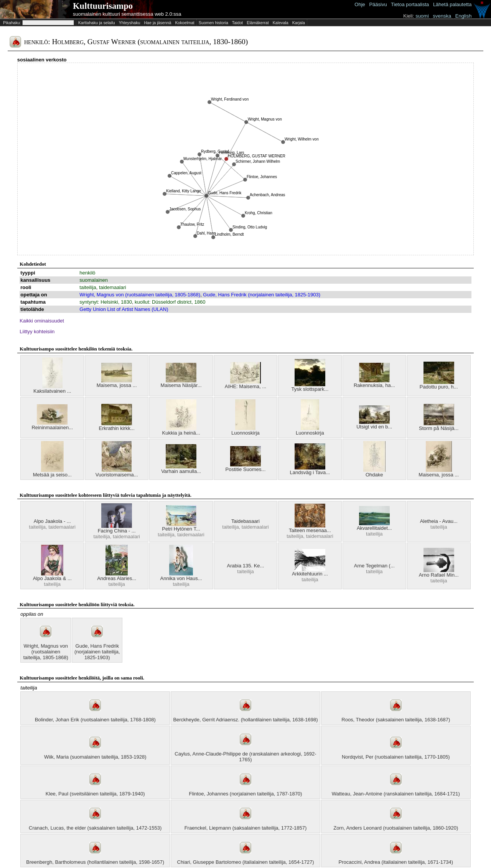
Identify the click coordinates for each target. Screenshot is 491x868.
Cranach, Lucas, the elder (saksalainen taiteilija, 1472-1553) (95, 828)
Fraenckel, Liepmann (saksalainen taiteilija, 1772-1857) (246, 828)
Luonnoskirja (245, 433)
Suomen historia (213, 23)
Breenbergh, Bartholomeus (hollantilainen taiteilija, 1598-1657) (95, 862)
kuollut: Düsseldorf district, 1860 (170, 302)
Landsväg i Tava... (310, 472)
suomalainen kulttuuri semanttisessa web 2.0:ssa (127, 14)
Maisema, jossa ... (117, 385)
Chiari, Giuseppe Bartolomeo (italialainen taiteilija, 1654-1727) (246, 862)
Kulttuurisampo (103, 6)
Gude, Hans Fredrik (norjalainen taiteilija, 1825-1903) (262, 295)
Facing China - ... (117, 531)
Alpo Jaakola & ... (52, 578)
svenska (442, 16)
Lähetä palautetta (452, 4)
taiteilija (88, 287)
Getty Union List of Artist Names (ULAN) (124, 309)
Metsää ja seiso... (52, 475)
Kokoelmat (185, 23)
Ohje (360, 4)
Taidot (237, 23)
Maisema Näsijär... (181, 385)
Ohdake (374, 475)
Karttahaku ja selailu (97, 23)
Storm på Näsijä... (439, 428)
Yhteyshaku (130, 23)
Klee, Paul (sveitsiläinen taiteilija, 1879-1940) (95, 794)
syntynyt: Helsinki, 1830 (106, 302)
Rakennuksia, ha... (374, 385)
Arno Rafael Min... (439, 575)
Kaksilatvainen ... (52, 391)
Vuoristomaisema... (117, 475)
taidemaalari (113, 287)
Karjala (299, 23)
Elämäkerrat (258, 23)
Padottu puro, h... (439, 387)
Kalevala (281, 23)
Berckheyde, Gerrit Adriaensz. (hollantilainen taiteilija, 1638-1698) (245, 720)
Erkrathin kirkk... (117, 428)
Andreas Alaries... (117, 578)
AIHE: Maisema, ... (245, 386)
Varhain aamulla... (181, 471)
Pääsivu (378, 4)
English (464, 16)
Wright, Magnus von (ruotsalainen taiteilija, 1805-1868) (140, 295)
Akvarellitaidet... (374, 528)
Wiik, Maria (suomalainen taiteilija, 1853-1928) (95, 757)
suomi (422, 16)
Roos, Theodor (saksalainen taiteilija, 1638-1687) (396, 720)
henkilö (87, 273)
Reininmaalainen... (52, 427)
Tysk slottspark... (310, 389)
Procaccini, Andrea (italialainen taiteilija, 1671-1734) (396, 862)
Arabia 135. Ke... (246, 566)
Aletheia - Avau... (439, 521)
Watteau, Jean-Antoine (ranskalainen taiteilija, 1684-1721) (396, 794)
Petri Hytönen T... (181, 529)
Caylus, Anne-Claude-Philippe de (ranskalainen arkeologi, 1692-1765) (245, 757)
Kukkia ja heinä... (181, 433)
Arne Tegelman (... (374, 566)
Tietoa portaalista (410, 4)
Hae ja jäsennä (157, 23)
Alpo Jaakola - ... (52, 521)
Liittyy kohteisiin (37, 331)
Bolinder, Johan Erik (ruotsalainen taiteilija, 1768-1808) (95, 720)
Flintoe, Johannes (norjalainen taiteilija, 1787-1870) (246, 794)
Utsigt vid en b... (374, 427)
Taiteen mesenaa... (310, 530)
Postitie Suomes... (246, 469)
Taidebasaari (245, 521)
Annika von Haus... (181, 578)
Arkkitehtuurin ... (310, 574)
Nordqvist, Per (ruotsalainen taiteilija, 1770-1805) (396, 757)
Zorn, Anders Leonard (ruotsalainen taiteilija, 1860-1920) (396, 828)
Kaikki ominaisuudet (42, 321)
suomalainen (94, 280)
